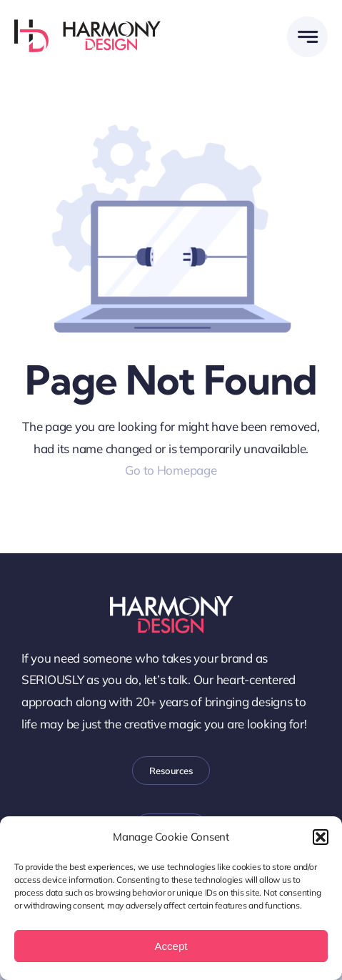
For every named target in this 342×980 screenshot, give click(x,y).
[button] (321, 837)
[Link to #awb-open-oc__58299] (307, 37)
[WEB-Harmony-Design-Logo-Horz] (87, 25)
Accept (171, 946)
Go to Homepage (171, 470)
